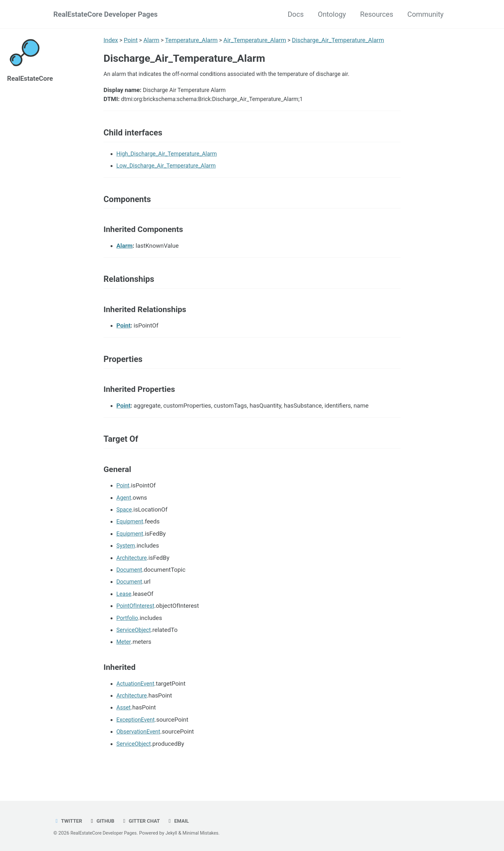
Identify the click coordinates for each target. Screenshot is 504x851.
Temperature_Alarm (193, 40)
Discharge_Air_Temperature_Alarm (340, 40)
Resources (377, 14)
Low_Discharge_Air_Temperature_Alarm (169, 171)
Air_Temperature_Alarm (256, 40)
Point (131, 40)
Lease (124, 607)
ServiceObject (135, 643)
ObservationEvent (140, 745)
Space (125, 523)
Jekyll (176, 833)
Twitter (68, 821)
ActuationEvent (137, 697)
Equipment (131, 535)
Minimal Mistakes (207, 833)
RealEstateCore (32, 78)
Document (130, 583)
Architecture (133, 571)
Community (425, 14)
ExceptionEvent (137, 733)
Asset (124, 721)
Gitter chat (144, 821)
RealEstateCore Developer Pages (105, 14)
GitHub (104, 821)
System (126, 560)
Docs (296, 14)
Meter (124, 656)
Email (183, 821)
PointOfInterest (137, 620)
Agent (124, 511)
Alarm (152, 40)
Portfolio (128, 632)
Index (111, 40)
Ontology (332, 14)
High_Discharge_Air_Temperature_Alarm (170, 159)
